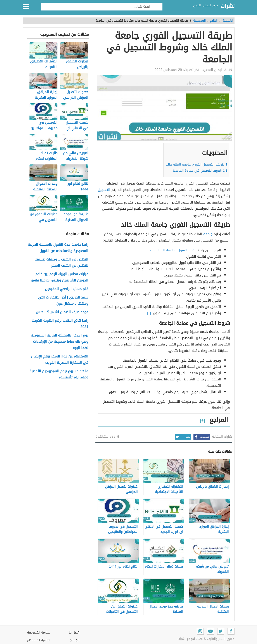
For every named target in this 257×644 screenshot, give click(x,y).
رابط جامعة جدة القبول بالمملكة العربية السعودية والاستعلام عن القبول (58, 248)
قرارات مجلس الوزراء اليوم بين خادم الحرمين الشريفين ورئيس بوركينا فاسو (60, 277)
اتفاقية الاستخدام (39, 640)
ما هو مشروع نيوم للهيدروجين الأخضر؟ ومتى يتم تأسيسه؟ (59, 375)
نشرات (228, 6)
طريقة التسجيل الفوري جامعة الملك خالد (197, 164)
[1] (149, 313)
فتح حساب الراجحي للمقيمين (67, 289)
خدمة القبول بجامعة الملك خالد (173, 250)
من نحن (75, 640)
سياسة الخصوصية (39, 633)
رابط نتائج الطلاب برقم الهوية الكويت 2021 (60, 324)
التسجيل (104, 190)
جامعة (208, 234)
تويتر (183, 437)
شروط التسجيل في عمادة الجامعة (200, 171)
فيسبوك (201, 437)
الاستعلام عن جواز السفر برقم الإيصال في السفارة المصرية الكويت (60, 360)
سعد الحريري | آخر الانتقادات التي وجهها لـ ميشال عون (63, 301)
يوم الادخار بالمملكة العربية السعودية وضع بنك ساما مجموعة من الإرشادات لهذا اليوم (60, 342)
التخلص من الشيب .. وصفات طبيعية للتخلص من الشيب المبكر (61, 263)
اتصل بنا (74, 633)
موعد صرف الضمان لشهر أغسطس (62, 312)
